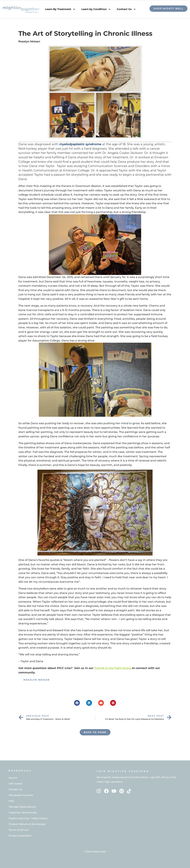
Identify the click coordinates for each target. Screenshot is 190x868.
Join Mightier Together (123, 771)
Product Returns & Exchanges (27, 824)
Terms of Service (19, 830)
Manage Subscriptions (22, 807)
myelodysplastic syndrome (80, 144)
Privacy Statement (20, 836)
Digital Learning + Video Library (28, 818)
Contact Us (126, 9)
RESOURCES (20, 771)
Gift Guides (15, 784)
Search (13, 778)
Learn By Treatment (60, 9)
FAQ (11, 801)
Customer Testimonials (23, 813)
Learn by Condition (96, 9)
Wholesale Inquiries (21, 795)
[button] (77, 703)
